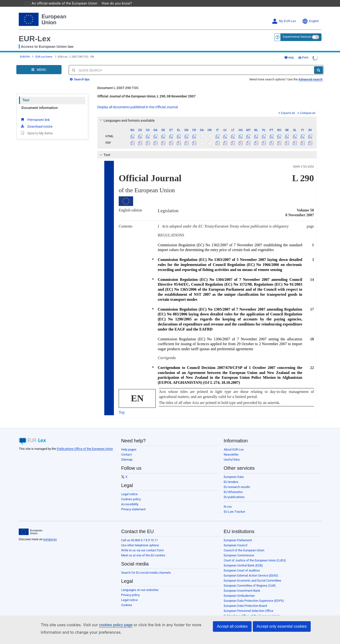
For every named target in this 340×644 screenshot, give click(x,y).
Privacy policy (130, 595)
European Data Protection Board (245, 606)
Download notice (36, 126)
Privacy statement (133, 509)
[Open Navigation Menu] (39, 70)
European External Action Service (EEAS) (251, 575)
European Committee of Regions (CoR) (250, 586)
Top (122, 412)
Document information (40, 108)
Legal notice (129, 494)
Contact (126, 454)
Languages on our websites (140, 590)
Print (303, 57)
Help (289, 57)
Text (26, 100)
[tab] (207, 120)
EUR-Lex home (44, 57)
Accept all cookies (232, 626)
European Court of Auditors (242, 570)
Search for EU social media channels (146, 573)
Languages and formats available (127, 120)
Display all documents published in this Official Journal (138, 107)
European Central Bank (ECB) (243, 565)
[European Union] (31, 532)
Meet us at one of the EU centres (143, 555)
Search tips (80, 79)
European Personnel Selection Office (248, 611)
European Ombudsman (239, 596)
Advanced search (310, 79)
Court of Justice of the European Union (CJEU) (255, 560)
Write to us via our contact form (142, 550)
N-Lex (228, 507)
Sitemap (127, 460)
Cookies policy (131, 499)
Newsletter (231, 454)
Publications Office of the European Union (85, 449)
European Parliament (238, 540)
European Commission (239, 555)
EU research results (237, 487)
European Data (234, 477)
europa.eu (50, 539)
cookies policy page (108, 625)
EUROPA (25, 57)
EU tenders (231, 482)
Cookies (127, 605)
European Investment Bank (242, 591)
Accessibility (130, 504)
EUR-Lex (35, 39)
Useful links (232, 460)
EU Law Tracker (234, 512)
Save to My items (36, 133)
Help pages (129, 449)
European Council (235, 545)
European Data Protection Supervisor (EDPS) (254, 601)
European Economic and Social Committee (252, 581)
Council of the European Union (244, 550)
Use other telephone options (140, 545)
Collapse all (306, 113)
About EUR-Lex (234, 449)
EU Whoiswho (233, 492)
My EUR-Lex (284, 21)
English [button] (311, 21)
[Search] (318, 70)
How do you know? (114, 3)
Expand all (287, 113)
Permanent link (35, 120)
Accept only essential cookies (282, 626)
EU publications (234, 497)
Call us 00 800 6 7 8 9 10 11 (139, 540)
